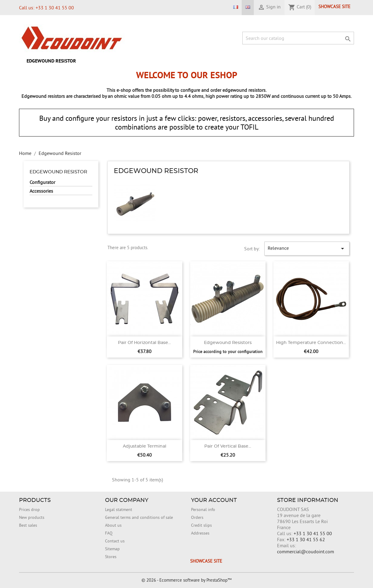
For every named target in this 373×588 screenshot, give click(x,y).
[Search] (298, 38)
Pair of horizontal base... (144, 343)
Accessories (41, 191)
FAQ (109, 533)
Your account (214, 500)
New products (32, 517)
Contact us (115, 541)
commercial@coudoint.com (306, 551)
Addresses (200, 533)
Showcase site (334, 6)
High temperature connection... (311, 343)
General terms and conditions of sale (139, 517)
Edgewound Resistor (51, 61)
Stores (111, 557)
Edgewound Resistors (228, 343)
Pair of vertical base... (228, 446)
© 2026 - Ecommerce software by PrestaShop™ (186, 580)
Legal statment (119, 509)
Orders (197, 517)
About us (113, 525)
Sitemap (112, 549)
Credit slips (201, 525)
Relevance (307, 249)
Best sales (28, 525)
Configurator (42, 182)
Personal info (203, 509)
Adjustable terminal (145, 446)
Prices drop (29, 509)
